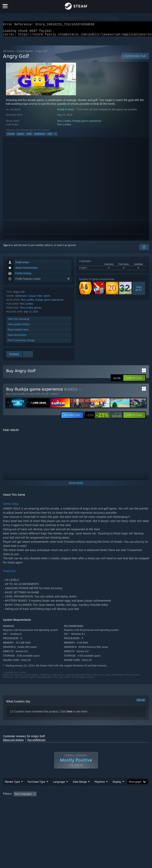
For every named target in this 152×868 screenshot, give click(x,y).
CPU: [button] (34, 807)
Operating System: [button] (14, 807)
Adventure (40, 136)
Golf (50, 136)
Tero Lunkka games (31, 310)
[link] (104, 417)
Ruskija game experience (87, 123)
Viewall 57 (139, 291)
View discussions (17, 337)
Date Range (80, 790)
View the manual (19, 321)
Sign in (7, 248)
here (69, 714)
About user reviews (13, 742)
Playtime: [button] (94, 802)
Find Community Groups (21, 343)
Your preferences (36, 742)
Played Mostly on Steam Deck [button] (122, 802)
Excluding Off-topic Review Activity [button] (63, 802)
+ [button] (55, 136)
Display (117, 790)
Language (59, 790)
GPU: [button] (47, 807)
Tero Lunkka (64, 123)
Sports (20, 136)
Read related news (18, 332)
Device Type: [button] (65, 807)
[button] (134, 380)
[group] (76, 804)
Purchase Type (36, 790)
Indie (29, 136)
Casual (11, 136)
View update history (19, 327)
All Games (9, 53)
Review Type (12, 790)
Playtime (100, 790)
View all (141, 702)
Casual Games (25, 53)
